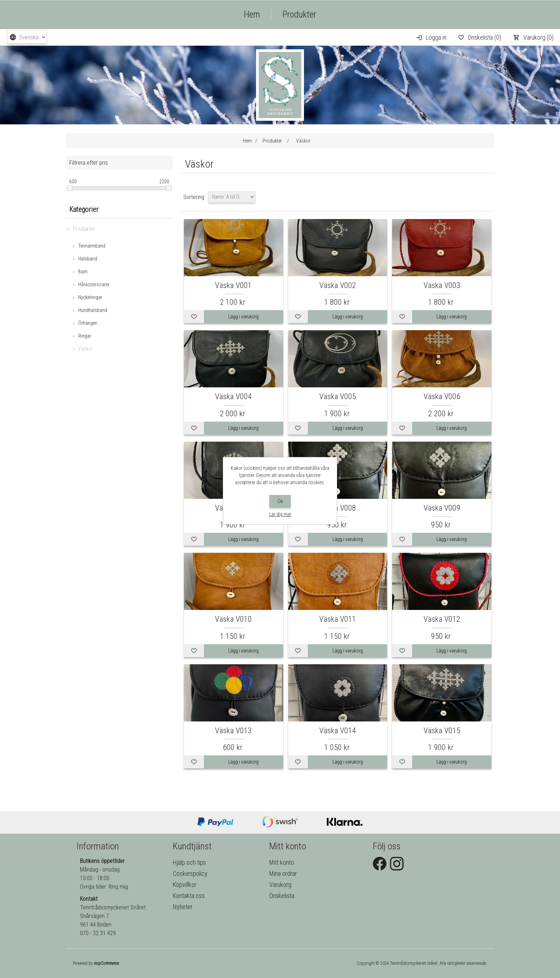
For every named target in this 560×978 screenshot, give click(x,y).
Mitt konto (282, 862)
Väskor (85, 349)
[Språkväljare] (27, 37)
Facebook (380, 864)
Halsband (88, 259)
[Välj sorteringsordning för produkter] (232, 197)
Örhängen (88, 323)
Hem (252, 14)
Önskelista (282, 896)
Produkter (299, 14)
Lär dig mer (280, 514)
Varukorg (280, 885)
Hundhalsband (93, 310)
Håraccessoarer (94, 284)
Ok (280, 501)
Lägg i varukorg (243, 317)
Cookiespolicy (190, 873)
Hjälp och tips (189, 862)
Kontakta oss (189, 896)
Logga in (436, 37)
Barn (83, 272)
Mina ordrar (283, 873)
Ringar (85, 336)
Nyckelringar (90, 297)
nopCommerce (106, 963)
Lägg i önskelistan (194, 317)
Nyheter (183, 907)
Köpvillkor (185, 885)
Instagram (397, 864)
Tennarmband (92, 246)
